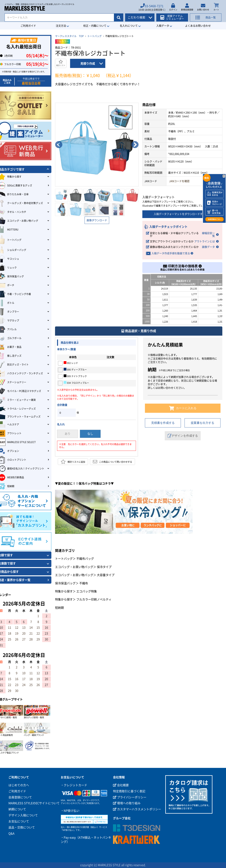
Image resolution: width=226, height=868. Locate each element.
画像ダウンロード (97, 220)
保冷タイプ (104, 567)
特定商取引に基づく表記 (129, 791)
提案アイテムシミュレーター (173, 17)
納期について (17, 809)
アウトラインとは (205, 241)
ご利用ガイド (28, 26)
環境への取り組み (127, 803)
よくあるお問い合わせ (198, 26)
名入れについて (129, 26)
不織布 (84, 583)
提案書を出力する (203, 423)
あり (68, 434)
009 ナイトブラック (75, 376)
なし (90, 434)
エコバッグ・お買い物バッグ (74, 567)
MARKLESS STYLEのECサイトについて (34, 803)
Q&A (11, 833)
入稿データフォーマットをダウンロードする (182, 214)
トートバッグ (94, 36)
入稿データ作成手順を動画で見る (171, 253)
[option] (97, 145)
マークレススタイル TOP (69, 36)
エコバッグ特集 (87, 591)
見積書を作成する (163, 423)
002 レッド (71, 363)
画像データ (208, 247)
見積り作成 (88, 64)
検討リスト (61, 63)
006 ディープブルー (75, 369)
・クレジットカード (74, 785)
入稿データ (163, 26)
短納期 (59, 608)
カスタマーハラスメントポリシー (137, 809)
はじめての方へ (19, 785)
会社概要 (121, 785)
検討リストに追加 (73, 462)
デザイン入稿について (23, 815)
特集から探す (64, 591)
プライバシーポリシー (130, 797)
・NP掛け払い (70, 811)
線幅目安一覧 (208, 234)
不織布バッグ (85, 559)
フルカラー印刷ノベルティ (94, 599)
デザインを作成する (183, 436)
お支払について (19, 821)
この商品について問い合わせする (112, 462)
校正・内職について (95, 26)
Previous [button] (59, 145)
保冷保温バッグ (65, 583)
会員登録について (20, 797)
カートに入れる (183, 408)
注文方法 (61, 26)
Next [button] (135, 145)
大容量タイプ (106, 575)
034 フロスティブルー (76, 382)
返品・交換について (22, 827)
